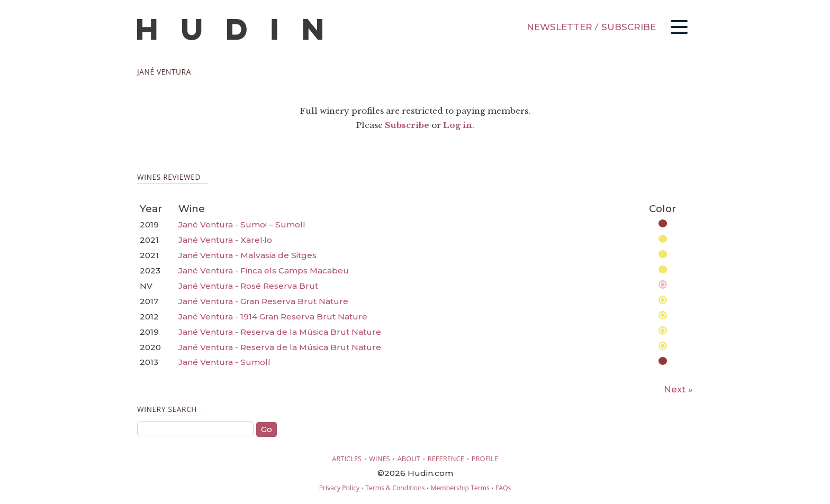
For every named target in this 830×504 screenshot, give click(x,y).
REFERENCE (446, 459)
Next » (678, 389)
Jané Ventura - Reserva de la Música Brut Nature (280, 332)
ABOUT (409, 459)
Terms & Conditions (395, 488)
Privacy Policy (339, 488)
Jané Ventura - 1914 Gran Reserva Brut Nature (273, 317)
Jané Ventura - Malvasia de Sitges (247, 255)
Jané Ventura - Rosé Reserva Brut (248, 286)
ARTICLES (347, 459)
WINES (380, 459)
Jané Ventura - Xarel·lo (225, 240)
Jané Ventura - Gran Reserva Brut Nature (263, 301)
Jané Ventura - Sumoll (224, 362)
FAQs (503, 488)
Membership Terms (460, 488)
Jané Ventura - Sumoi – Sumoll (242, 224)
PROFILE (485, 459)
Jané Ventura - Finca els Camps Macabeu (264, 271)
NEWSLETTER (560, 27)
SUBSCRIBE (629, 27)
